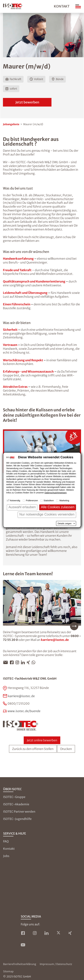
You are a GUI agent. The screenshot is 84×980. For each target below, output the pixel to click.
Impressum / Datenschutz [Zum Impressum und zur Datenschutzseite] (56, 964)
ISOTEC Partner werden (19, 812)
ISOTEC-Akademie (16, 804)
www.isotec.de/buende (24, 711)
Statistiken (49, 501)
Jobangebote (11, 124)
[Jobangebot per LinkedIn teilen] (24, 662)
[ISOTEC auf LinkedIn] (47, 933)
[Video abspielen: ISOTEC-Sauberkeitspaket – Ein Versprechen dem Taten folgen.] (42, 451)
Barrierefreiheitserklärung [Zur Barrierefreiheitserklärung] (20, 964)
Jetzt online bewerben (42, 740)
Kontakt (62, 6)
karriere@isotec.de (55, 640)
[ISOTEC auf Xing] (70, 933)
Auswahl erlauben (22, 507)
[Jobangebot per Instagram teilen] (18, 662)
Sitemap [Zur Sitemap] (8, 971)
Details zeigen (65, 524)
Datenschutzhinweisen (56, 493)
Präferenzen (32, 501)
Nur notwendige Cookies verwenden (47, 514)
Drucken (66, 749)
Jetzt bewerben (27, 102)
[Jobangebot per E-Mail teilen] (6, 662)
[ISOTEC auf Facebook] (23, 933)
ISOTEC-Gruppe (14, 797)
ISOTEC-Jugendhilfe (17, 819)
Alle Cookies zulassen (58, 507)
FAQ (6, 841)
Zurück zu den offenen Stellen (33, 749)
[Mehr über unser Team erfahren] (42, 605)
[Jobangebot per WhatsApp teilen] (34, 662)
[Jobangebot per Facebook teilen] (13, 662)
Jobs (6, 856)
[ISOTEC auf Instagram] (35, 933)
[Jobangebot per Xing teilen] (29, 662)
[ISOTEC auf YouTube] (23, 945)
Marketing (64, 501)
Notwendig (15, 501)
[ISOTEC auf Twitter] (58, 933)
